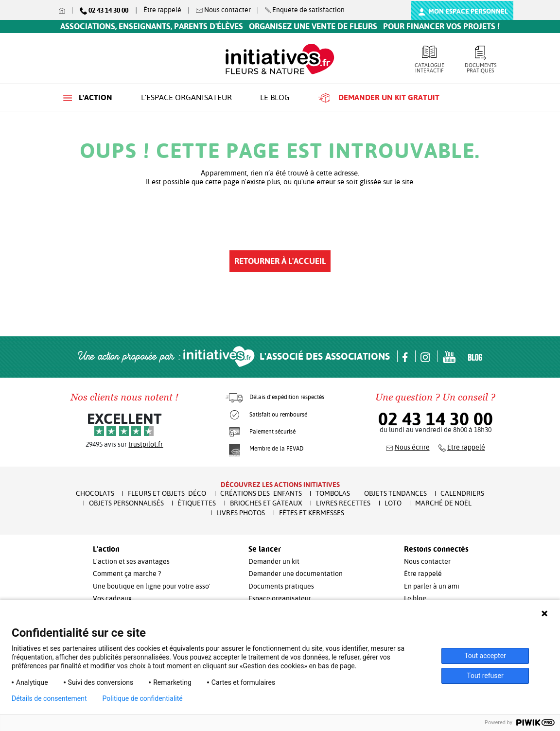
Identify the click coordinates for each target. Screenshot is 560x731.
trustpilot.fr (146, 444)
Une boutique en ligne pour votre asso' (152, 586)
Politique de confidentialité (143, 698)
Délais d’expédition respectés (287, 397)
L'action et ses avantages (131, 561)
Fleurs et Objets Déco (167, 493)
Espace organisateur (280, 598)
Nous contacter (427, 561)
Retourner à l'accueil (280, 261)
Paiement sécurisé (272, 432)
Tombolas (333, 493)
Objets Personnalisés (126, 503)
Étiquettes (197, 503)
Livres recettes (343, 503)
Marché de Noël (443, 503)
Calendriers (462, 493)
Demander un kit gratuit (379, 98)
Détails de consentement (49, 698)
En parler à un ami (432, 586)
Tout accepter (485, 656)
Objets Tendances (395, 493)
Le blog (275, 97)
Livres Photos (241, 513)
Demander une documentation (296, 574)
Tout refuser (485, 676)
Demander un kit (274, 561)
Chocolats (95, 493)
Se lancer (265, 549)
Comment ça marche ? (127, 574)
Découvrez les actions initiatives (280, 485)
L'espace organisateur (186, 97)
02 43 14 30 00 (436, 419)
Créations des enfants (261, 493)
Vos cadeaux (112, 598)
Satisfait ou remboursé (278, 415)
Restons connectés (436, 549)
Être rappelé (162, 10)
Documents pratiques (481, 60)
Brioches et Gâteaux (266, 503)
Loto (393, 503)
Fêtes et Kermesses (312, 513)
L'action (88, 97)
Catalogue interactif (429, 60)
